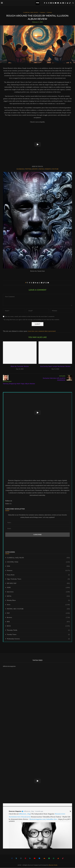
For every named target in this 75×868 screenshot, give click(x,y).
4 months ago (39, 811)
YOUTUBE (55, 169)
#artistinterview (15, 817)
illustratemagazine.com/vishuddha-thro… (44, 819)
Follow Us (8, 504)
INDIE (38, 588)
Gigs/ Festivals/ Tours (38, 579)
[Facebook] (44, 3)
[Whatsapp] (65, 3)
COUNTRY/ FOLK (38, 562)
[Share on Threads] (46, 283)
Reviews (38, 618)
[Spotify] (63, 3)
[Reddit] (68, 3)
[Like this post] (27, 283)
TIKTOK (41, 169)
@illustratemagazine (9, 666)
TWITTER (28, 169)
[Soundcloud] (61, 3)
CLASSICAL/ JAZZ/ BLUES (38, 558)
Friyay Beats (38, 575)
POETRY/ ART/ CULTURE (38, 609)
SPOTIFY (35, 169)
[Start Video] (37, 145)
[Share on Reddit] (38, 283)
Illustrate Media (53, 865)
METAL (38, 596)
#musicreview (60, 814)
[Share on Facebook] (30, 283)
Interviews (38, 592)
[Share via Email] (48, 283)
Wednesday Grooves (38, 639)
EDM (38, 566)
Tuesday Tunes (38, 635)
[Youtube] (56, 3)
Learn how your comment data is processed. (42, 331)
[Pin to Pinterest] (34, 283)
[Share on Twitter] (31, 283)
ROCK (38, 626)
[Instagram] (49, 3)
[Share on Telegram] (42, 283)
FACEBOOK (20, 169)
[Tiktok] (70, 3)
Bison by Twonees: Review (20, 367)
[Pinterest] (51, 3)
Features (38, 571)
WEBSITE (48, 169)
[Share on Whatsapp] (40, 283)
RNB (38, 622)
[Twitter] (47, 3)
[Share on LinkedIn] (36, 283)
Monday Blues (38, 600)
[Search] (73, 3)
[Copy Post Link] (44, 283)
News (38, 605)
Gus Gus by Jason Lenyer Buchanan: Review (55, 367)
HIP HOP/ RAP (38, 583)
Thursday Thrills (38, 630)
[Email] (58, 3)
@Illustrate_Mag (29, 811)
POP (38, 613)
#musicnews (26, 817)
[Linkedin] (53, 3)
